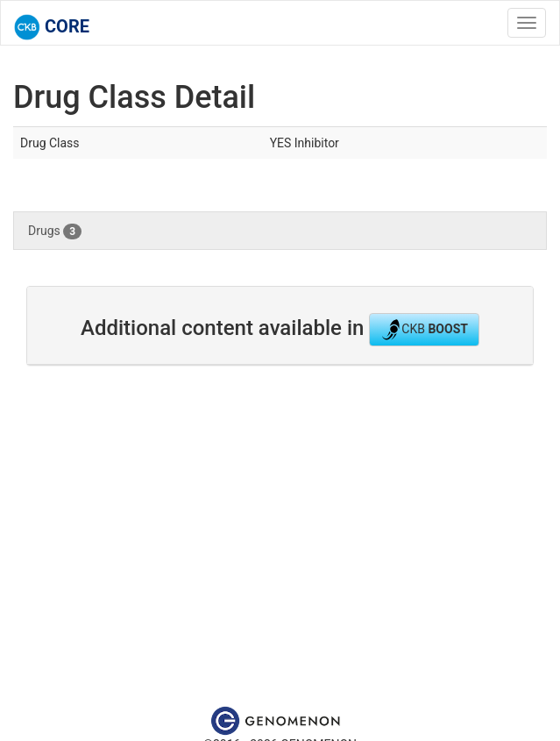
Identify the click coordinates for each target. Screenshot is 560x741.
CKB (424, 330)
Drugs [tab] (55, 232)
